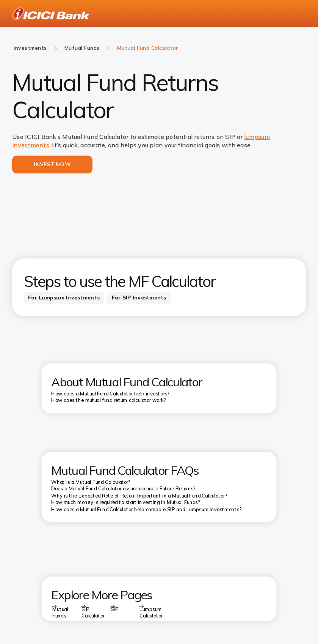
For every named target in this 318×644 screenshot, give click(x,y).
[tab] (64, 298)
